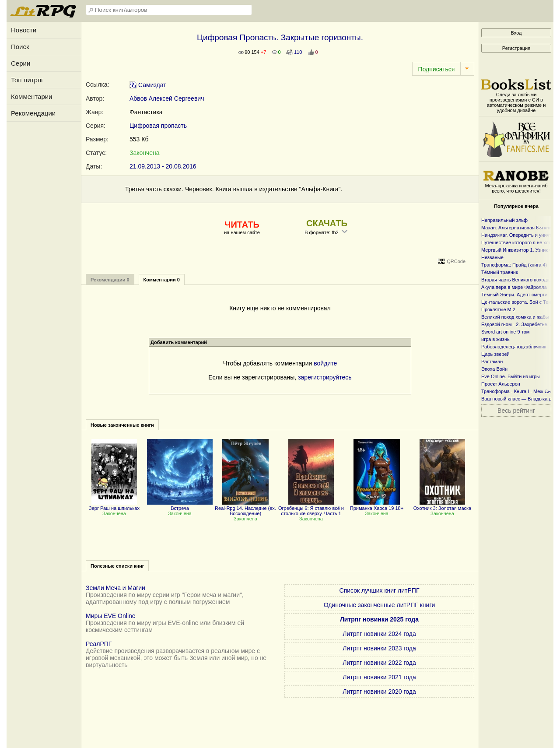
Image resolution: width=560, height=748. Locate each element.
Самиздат (148, 85)
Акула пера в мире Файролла (514, 287)
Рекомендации (33, 113)
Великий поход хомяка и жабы (515, 317)
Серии (21, 63)
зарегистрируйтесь (325, 377)
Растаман (492, 362)
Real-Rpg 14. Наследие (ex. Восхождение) (245, 508)
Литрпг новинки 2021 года (379, 677)
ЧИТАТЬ (242, 225)
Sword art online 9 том (505, 332)
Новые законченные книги (122, 425)
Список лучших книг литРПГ (380, 590)
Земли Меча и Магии (115, 588)
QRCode (456, 261)
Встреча (180, 506)
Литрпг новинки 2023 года (379, 648)
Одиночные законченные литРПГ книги (380, 605)
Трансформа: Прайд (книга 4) (514, 265)
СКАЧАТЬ (327, 223)
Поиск (20, 47)
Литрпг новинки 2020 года (379, 692)
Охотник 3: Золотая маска (442, 506)
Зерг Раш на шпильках (114, 506)
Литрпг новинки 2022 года (379, 663)
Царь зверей (495, 354)
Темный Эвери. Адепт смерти (514, 295)
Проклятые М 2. (499, 309)
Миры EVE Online (111, 616)
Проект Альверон (501, 384)
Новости (24, 30)
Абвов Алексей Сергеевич (167, 98)
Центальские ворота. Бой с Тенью (519, 302)
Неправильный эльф (504, 220)
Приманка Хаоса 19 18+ (377, 506)
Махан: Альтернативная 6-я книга (519, 228)
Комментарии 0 (162, 280)
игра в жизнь (495, 339)
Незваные (492, 257)
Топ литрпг (27, 80)
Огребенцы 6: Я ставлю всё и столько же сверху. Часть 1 (311, 508)
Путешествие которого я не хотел (519, 242)
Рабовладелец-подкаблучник (514, 347)
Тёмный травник (500, 272)
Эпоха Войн (494, 369)
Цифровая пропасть (158, 126)
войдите (325, 363)
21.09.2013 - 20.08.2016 (163, 166)
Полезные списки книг (117, 566)
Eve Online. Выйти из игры (511, 376)
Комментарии (31, 97)
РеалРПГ (99, 644)
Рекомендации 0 (110, 280)
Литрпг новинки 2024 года (379, 634)
